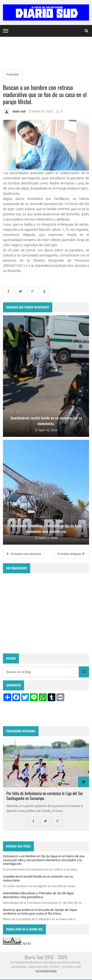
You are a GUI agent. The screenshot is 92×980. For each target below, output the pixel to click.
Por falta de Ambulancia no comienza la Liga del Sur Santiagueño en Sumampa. (45, 796)
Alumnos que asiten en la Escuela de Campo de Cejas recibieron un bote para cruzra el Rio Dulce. (40, 912)
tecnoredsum (46, 971)
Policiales (13, 74)
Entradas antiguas (71, 554)
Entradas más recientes (24, 554)
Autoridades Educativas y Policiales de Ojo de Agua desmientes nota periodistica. (38, 895)
